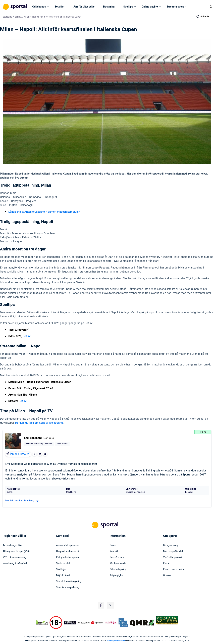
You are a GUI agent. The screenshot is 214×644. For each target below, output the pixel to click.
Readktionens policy (174, 569)
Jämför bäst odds (84, 7)
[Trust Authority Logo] (70, 623)
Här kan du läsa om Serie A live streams (39, 423)
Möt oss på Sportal (173, 551)
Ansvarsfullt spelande (67, 545)
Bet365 (27, 336)
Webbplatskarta (118, 563)
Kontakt (114, 551)
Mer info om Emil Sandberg (22, 501)
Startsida (7, 17)
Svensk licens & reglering (69, 581)
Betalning (109, 7)
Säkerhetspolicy (118, 569)
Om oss (167, 575)
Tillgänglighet (117, 575)
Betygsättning (171, 545)
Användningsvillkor (13, 545)
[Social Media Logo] (101, 605)
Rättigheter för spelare (68, 557)
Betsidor (60, 7)
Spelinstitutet (63, 563)
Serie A (18, 17)
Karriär (167, 563)
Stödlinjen (61, 569)
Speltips (128, 7)
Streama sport (175, 7)
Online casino (150, 7)
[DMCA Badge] (42, 623)
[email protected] (20, 454)
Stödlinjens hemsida (116, 641)
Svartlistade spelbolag (68, 587)
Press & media (117, 557)
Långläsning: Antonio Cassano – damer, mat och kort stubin (44, 212)
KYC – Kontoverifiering (14, 557)
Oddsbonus (39, 7)
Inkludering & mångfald (15, 563)
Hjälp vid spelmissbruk (68, 551)
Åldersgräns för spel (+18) (16, 551)
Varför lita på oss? (173, 557)
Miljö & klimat (63, 575)
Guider (113, 545)
